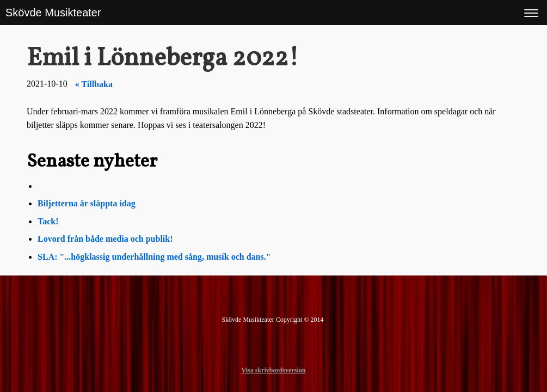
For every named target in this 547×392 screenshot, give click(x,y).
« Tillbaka (94, 84)
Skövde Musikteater (53, 13)
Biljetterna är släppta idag (88, 203)
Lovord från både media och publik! (105, 239)
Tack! (48, 221)
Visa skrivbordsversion (274, 370)
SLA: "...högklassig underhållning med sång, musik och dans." (154, 257)
